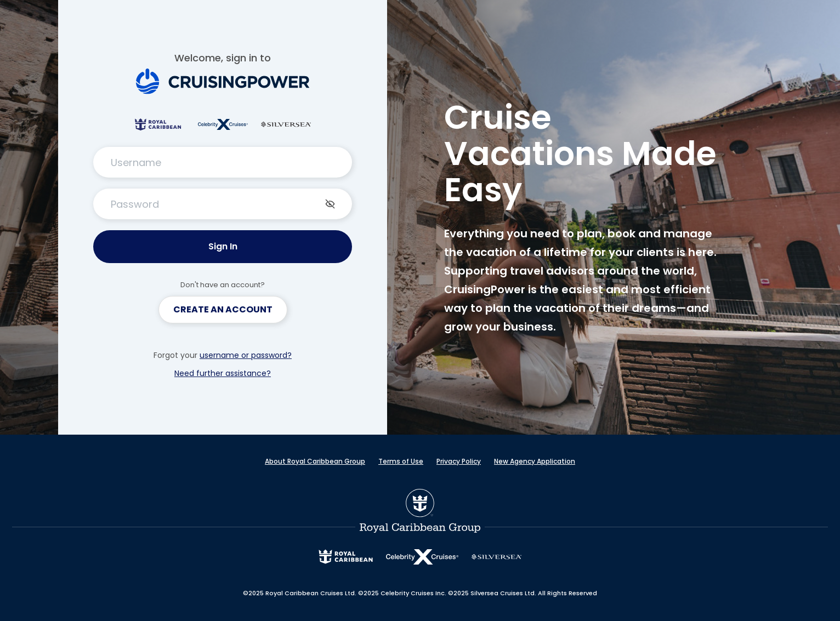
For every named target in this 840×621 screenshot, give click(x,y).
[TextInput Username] (223, 162)
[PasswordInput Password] (223, 204)
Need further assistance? (223, 373)
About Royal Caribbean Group (315, 461)
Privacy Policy (459, 461)
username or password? (246, 355)
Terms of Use (401, 461)
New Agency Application (535, 461)
